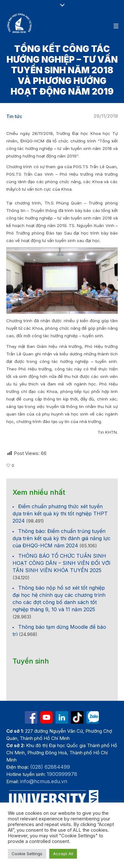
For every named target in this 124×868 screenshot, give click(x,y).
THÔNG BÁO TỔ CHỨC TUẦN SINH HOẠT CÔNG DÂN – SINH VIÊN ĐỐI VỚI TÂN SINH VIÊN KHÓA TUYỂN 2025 (62, 563)
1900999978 (62, 774)
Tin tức (14, 116)
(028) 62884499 (50, 767)
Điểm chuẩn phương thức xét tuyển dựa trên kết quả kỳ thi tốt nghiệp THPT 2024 (60, 514)
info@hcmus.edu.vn (44, 781)
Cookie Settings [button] (27, 854)
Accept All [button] (63, 854)
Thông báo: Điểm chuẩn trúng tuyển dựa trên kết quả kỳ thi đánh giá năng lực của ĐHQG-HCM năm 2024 (62, 538)
